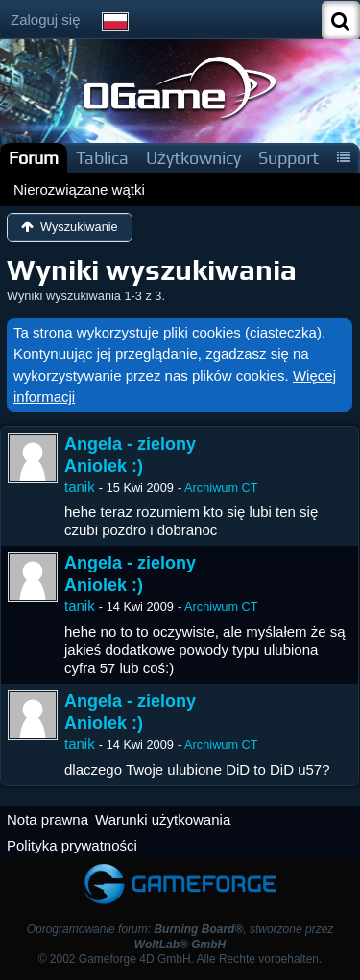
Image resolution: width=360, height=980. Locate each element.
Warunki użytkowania (163, 819)
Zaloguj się (46, 20)
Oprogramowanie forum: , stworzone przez (180, 936)
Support (288, 158)
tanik (80, 487)
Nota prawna (48, 819)
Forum (34, 158)
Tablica (102, 158)
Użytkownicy (193, 158)
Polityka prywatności (72, 845)
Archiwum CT (221, 488)
